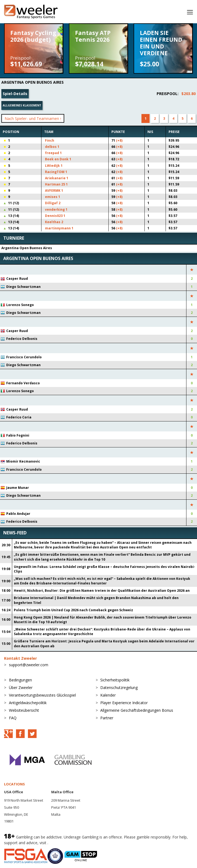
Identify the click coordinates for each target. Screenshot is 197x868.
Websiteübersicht (24, 710)
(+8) (119, 140)
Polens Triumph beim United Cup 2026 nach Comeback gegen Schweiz (73, 610)
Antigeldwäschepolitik (28, 703)
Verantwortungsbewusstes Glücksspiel (42, 695)
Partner (107, 718)
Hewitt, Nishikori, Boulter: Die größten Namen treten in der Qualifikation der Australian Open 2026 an (102, 591)
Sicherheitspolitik (115, 680)
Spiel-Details (15, 94)
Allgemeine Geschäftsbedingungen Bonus (137, 710)
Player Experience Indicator (124, 703)
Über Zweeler (21, 687)
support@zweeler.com (29, 665)
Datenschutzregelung (119, 687)
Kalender (108, 695)
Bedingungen (20, 680)
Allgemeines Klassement (22, 105)
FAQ (13, 718)
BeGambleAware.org (67, 843)
